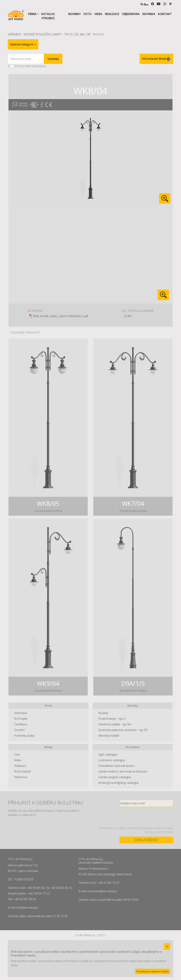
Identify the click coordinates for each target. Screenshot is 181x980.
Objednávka (131, 14)
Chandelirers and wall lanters (116, 766)
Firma (32, 14)
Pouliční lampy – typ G (112, 719)
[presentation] (146, 816)
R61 (130, 316)
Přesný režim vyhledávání (30, 66)
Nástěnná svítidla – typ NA (115, 724)
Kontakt (165, 14)
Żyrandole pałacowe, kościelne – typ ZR (123, 730)
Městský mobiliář (109, 736)
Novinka (149, 14)
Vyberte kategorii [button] (22, 44)
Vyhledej (53, 59)
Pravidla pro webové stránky (153, 971)
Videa (98, 14)
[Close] (167, 946)
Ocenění (19, 730)
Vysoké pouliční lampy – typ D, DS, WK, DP (57, 34)
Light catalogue (108, 754)
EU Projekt (21, 719)
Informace (21, 713)
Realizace (112, 14)
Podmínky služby (24, 736)
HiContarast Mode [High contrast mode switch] (156, 59)
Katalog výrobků (48, 16)
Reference (21, 777)
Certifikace (21, 724)
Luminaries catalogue (112, 760)
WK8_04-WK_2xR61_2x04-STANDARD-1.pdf (61, 316)
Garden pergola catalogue (115, 777)
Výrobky (14, 34)
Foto (88, 14)
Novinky (75, 14)
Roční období (22, 771)
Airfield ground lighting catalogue (119, 783)
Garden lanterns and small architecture (123, 771)
